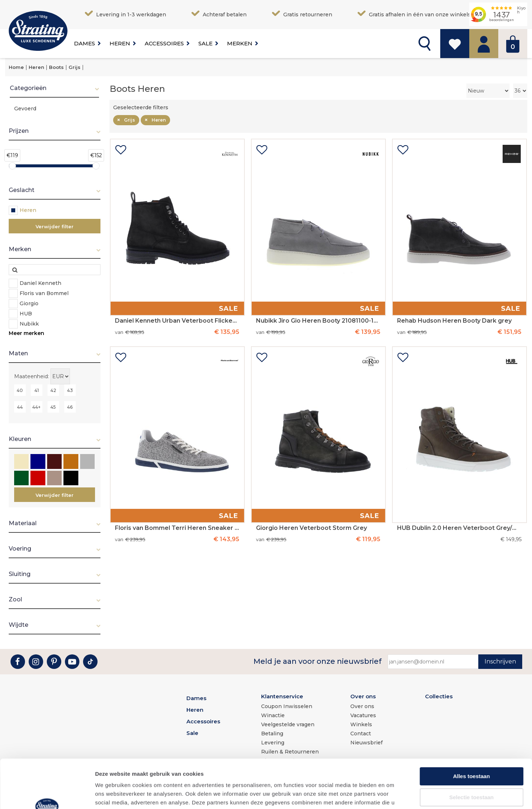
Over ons (363, 696)
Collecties (439, 696)
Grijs (129, 120)
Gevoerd (25, 109)
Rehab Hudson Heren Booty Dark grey (454, 321)
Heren (120, 43)
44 (20, 407)
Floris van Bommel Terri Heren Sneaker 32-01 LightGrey (177, 528)
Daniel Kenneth (40, 283)
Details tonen (392, 795)
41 (37, 390)
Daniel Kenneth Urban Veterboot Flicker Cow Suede (177, 321)
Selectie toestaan (472, 751)
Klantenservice (282, 696)
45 (53, 407)
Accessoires (164, 43)
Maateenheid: (32, 376)
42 (53, 390)
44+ (36, 407)
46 (70, 407)
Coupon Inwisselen (287, 706)
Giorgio (29, 303)
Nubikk (29, 324)
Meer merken (26, 333)
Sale (205, 43)
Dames (84, 43)
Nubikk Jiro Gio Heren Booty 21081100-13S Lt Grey (318, 321)
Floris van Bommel (44, 293)
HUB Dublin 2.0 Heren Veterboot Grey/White (459, 528)
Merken (240, 43)
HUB (26, 314)
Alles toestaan (471, 730)
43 (70, 390)
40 (20, 390)
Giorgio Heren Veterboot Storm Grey (312, 528)
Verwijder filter (55, 226)
